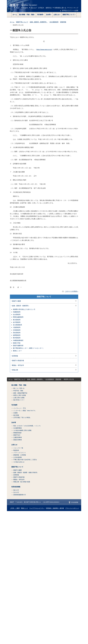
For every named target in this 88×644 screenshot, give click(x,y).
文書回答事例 (18, 437)
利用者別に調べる (60, 8)
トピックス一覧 (18, 448)
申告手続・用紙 (18, 391)
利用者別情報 (16, 487)
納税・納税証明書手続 (20, 393)
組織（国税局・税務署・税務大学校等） (26, 473)
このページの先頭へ (72, 291)
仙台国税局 (17, 314)
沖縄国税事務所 (18, 340)
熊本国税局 (17, 338)
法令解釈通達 (18, 428)
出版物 (15, 413)
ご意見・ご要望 (15, 508)
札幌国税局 (17, 312)
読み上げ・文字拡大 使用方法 (41, 8)
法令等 (14, 422)
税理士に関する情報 (20, 395)
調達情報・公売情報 (20, 455)
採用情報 (15, 356)
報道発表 (16, 450)
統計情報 (16, 415)
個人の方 (16, 490)
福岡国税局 (17, 335)
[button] (27, 15)
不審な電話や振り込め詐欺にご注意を (25, 460)
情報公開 (15, 370)
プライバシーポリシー (72, 508)
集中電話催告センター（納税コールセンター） (29, 348)
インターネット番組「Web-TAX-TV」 (25, 411)
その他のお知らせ (19, 462)
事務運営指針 (18, 433)
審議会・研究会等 (18, 365)
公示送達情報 (18, 457)
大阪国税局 (17, 327)
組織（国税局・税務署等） (39, 22)
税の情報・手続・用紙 (19, 385)
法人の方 (16, 492)
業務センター (17, 351)
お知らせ (14, 445)
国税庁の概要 (16, 301)
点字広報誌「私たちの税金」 (22, 418)
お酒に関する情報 (19, 398)
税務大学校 (17, 343)
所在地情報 (73, 502)
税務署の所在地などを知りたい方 (24, 309)
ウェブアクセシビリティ (37, 508)
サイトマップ (74, 8)
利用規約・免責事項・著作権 (55, 508)
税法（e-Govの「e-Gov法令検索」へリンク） (27, 426)
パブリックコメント (20, 453)
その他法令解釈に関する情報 (22, 430)
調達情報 (63, 22)
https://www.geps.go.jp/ (44, 49)
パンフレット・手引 (20, 408)
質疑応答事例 (18, 440)
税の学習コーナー (19, 400)
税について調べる (19, 388)
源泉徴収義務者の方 (20, 495)
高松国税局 (17, 333)
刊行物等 (14, 405)
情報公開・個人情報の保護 (22, 482)
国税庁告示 (17, 435)
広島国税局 (17, 330)
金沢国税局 (17, 322)
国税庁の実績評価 (18, 361)
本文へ (18, 8)
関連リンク (24, 508)
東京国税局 (17, 320)
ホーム (15, 15)
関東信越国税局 (18, 317)
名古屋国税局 (54, 22)
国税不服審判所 (18, 346)
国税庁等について (22, 22)
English (25, 8)
